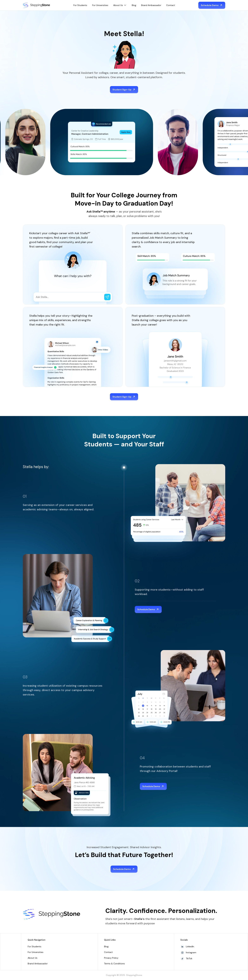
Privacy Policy (111, 958)
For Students (80, 5)
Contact (171, 5)
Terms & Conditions (114, 964)
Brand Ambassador (151, 5)
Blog (134, 5)
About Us (33, 958)
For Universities (100, 5)
